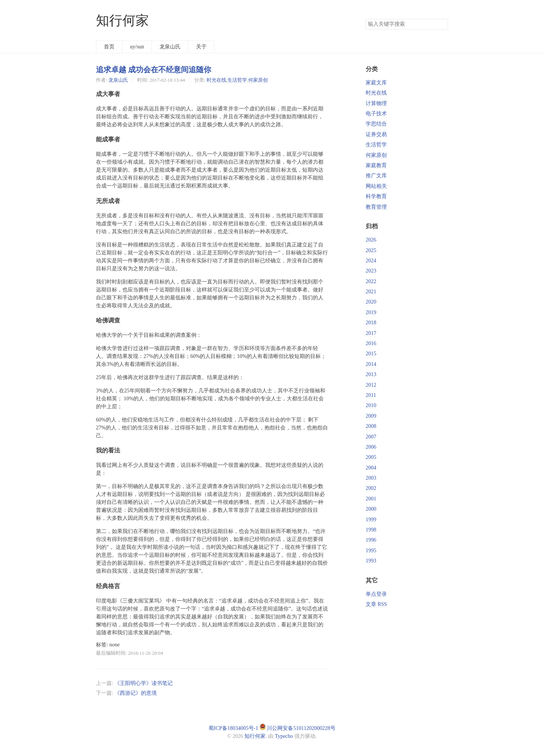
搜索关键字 (365, 19)
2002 (371, 488)
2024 (371, 261)
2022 (371, 281)
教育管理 (376, 207)
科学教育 (376, 196)
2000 (371, 509)
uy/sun (137, 47)
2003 (371, 478)
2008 (371, 426)
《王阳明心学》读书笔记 (144, 683)
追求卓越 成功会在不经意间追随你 (154, 70)
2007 (371, 437)
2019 (371, 312)
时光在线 (216, 80)
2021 (371, 292)
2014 (371, 364)
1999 (371, 520)
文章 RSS (376, 604)
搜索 (442, 24)
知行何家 (122, 21)
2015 (371, 354)
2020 (371, 302)
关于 (201, 47)
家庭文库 (376, 83)
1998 (371, 530)
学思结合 (376, 124)
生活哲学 (237, 80)
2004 (371, 468)
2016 (371, 343)
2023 (371, 271)
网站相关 (376, 186)
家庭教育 (376, 165)
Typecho (284, 736)
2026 (371, 240)
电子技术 (376, 114)
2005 (371, 457)
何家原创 (258, 80)
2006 (371, 447)
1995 (371, 551)
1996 (371, 540)
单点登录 (376, 594)
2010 (371, 405)
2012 (371, 385)
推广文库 (376, 176)
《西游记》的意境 (136, 693)
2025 (371, 250)
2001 (371, 499)
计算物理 (376, 103)
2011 (371, 395)
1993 (371, 561)
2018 (371, 323)
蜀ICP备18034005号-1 (233, 728)
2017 (371, 333)
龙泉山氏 (170, 47)
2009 (371, 416)
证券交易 (376, 134)
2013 (371, 374)
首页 (109, 47)
